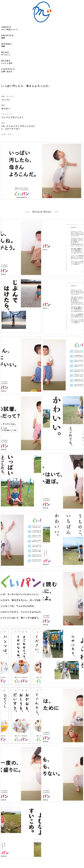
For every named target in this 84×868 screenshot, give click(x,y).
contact (8, 70)
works (7, 45)
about (10, 28)
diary (7, 62)
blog (6, 53)
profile (8, 37)
